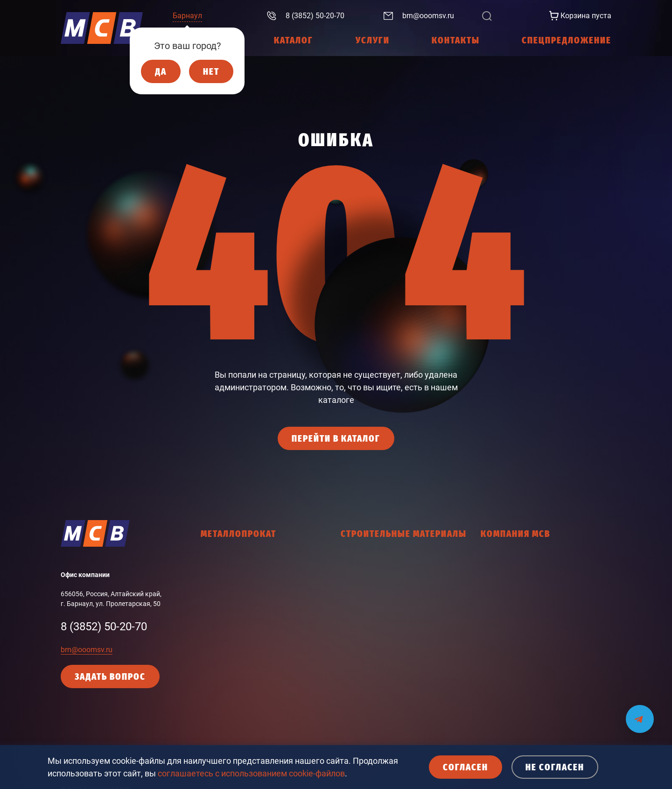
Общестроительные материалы (389, 683)
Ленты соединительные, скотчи (389, 650)
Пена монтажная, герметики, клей (393, 699)
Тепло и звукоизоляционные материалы (402, 732)
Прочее (212, 673)
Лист (208, 592)
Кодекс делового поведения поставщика (543, 673)
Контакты (496, 624)
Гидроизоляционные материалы (390, 559)
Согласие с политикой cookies (526, 690)
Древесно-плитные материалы (388, 601)
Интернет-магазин (509, 592)
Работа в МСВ (502, 608)
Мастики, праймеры (371, 667)
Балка (210, 575)
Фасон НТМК (220, 641)
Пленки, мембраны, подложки (387, 716)
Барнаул (187, 16)
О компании (499, 559)
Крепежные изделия (372, 618)
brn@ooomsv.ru (87, 650)
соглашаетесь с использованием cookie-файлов (251, 773)
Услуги (491, 575)
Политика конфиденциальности (530, 641)
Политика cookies (507, 657)
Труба (210, 608)
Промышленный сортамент (243, 657)
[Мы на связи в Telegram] (640, 713)
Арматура (216, 559)
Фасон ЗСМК (220, 624)
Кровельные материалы (378, 634)
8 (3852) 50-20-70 (104, 627)
